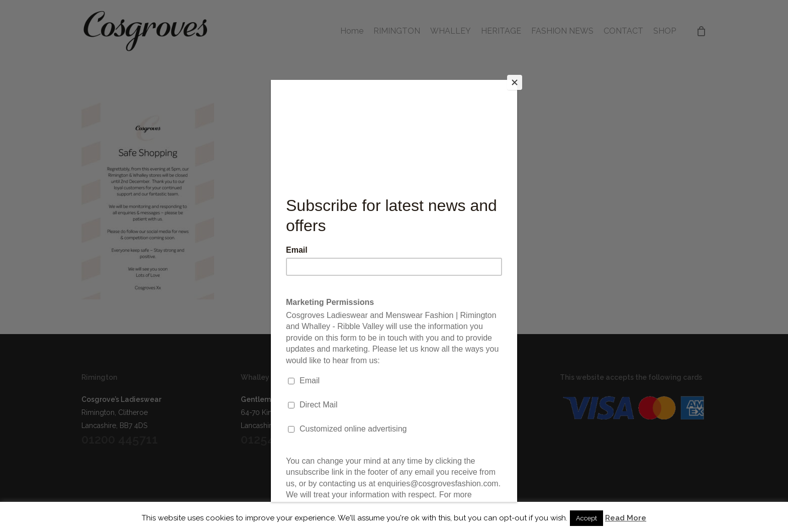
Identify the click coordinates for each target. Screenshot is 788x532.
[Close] (515, 82)
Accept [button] (586, 518)
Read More (626, 518)
